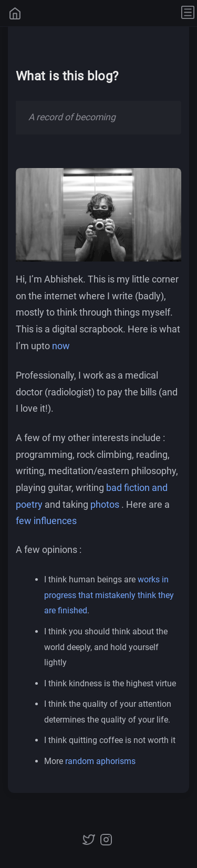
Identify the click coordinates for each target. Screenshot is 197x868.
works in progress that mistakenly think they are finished (109, 595)
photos (105, 504)
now (61, 346)
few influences (46, 521)
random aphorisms (100, 761)
